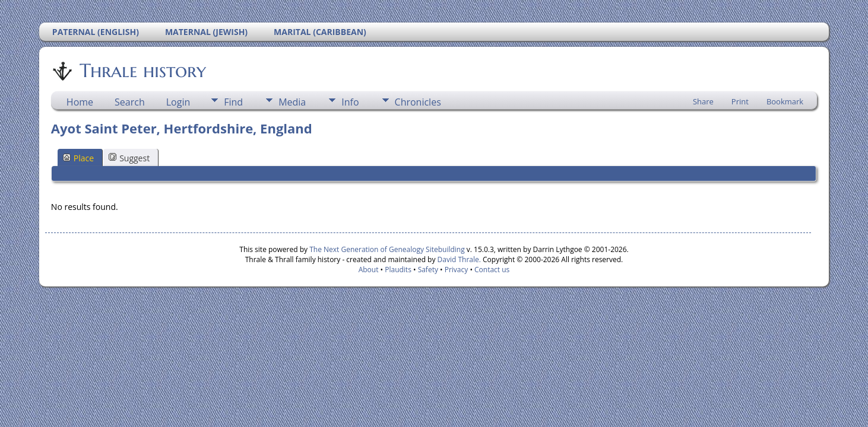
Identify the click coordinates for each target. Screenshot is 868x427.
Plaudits (398, 270)
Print (740, 101)
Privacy (457, 270)
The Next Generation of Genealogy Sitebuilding (387, 249)
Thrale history (142, 71)
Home (80, 102)
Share (703, 101)
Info (350, 102)
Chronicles (418, 102)
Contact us (492, 270)
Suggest (129, 158)
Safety (428, 270)
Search (130, 102)
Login (178, 102)
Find (233, 102)
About (369, 270)
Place (78, 158)
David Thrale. (458, 259)
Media (292, 102)
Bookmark (785, 101)
